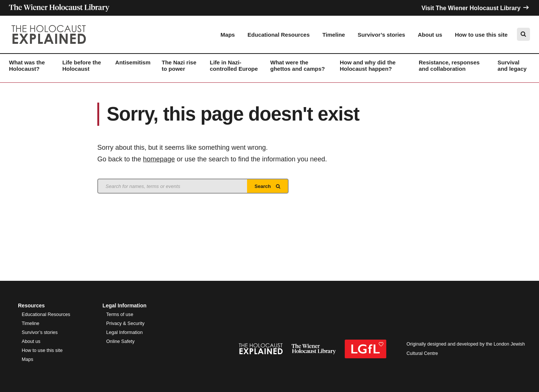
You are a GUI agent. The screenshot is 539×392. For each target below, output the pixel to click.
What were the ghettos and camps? (298, 66)
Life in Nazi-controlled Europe (234, 66)
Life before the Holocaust (81, 66)
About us (430, 35)
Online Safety (121, 341)
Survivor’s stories (382, 35)
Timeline (334, 35)
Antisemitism (133, 62)
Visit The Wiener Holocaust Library (476, 8)
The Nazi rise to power (179, 66)
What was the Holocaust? (27, 66)
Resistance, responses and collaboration (449, 66)
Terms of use (120, 314)
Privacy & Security (125, 323)
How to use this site (481, 35)
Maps (228, 35)
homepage (159, 159)
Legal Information (124, 332)
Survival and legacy (512, 66)
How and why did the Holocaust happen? (368, 66)
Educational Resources (278, 35)
